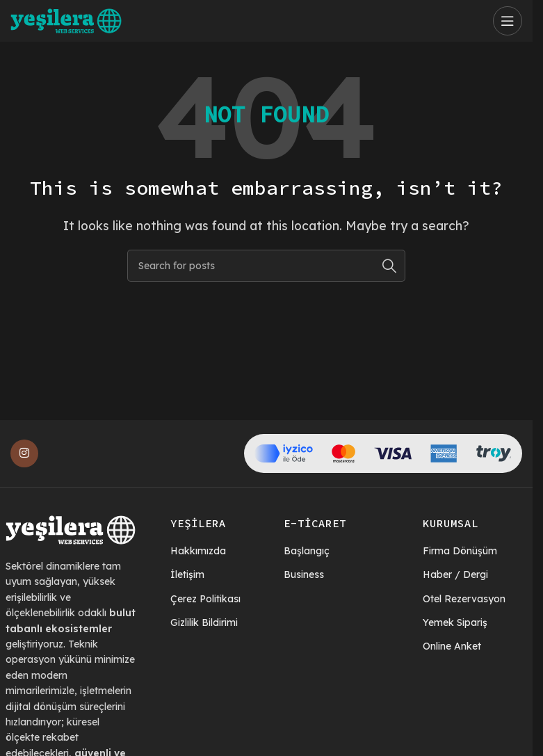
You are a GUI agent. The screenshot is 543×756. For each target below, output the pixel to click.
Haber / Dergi (455, 574)
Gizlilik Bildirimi (204, 622)
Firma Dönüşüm (460, 551)
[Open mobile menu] (508, 21)
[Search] (266, 266)
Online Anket (452, 646)
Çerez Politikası (205, 599)
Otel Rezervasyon (464, 599)
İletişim (187, 574)
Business (304, 574)
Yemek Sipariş (455, 622)
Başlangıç (307, 551)
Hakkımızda (198, 551)
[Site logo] (66, 19)
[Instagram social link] (24, 453)
